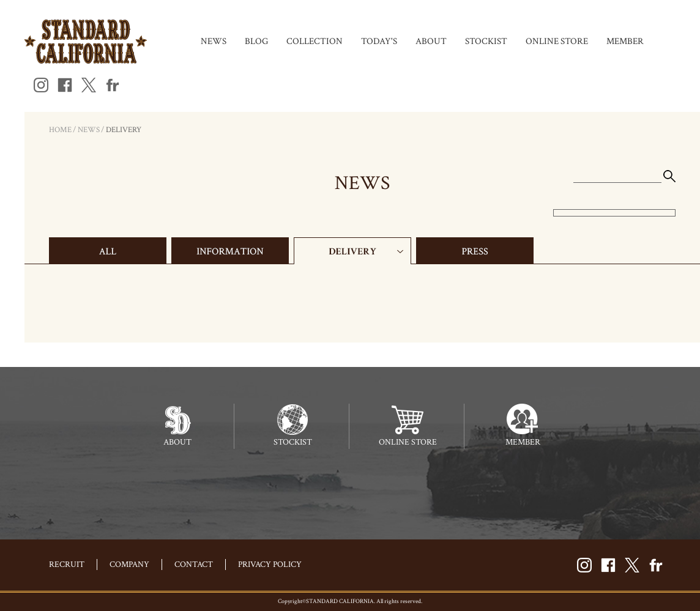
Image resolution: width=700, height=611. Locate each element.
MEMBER (625, 41)
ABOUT (431, 41)
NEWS (214, 41)
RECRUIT (67, 565)
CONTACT (194, 565)
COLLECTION (315, 41)
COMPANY (129, 565)
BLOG (256, 41)
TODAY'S (379, 41)
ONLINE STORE (557, 41)
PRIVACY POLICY (270, 565)
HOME (60, 130)
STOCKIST (486, 41)
